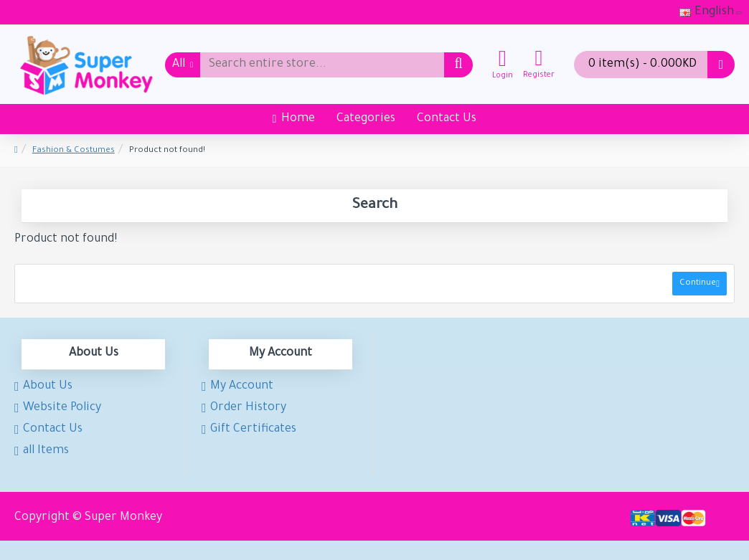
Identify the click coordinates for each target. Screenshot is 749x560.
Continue (698, 284)
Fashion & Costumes (74, 151)
